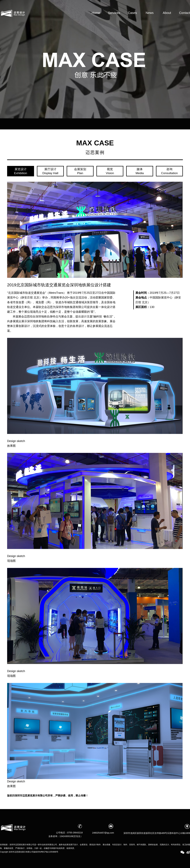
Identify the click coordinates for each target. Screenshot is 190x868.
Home (96, 18)
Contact (185, 18)
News (150, 18)
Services (114, 18)
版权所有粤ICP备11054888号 (46, 852)
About (167, 18)
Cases (132, 18)
